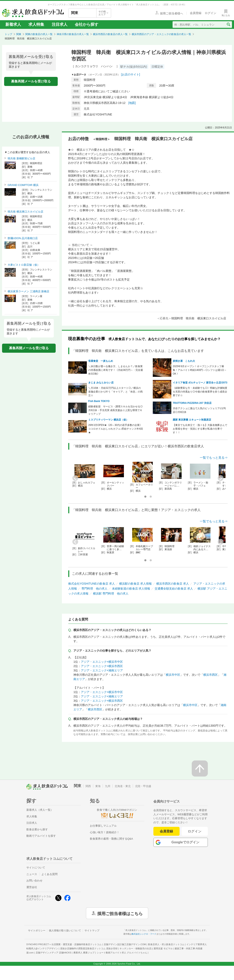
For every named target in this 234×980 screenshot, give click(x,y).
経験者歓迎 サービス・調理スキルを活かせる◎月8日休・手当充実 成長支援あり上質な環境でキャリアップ (115, 410)
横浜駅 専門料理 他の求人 (111, 593)
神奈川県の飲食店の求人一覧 (73, 34)
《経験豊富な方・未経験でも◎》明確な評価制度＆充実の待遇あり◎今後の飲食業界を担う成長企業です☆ (200, 392)
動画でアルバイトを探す (41, 836)
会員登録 (166, 831)
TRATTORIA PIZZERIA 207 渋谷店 (192, 403)
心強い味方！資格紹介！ (105, 832)
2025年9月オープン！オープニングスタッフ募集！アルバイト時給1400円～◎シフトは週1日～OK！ (200, 370)
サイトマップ (92, 931)
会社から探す (87, 24)
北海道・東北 (123, 786)
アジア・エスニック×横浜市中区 (102, 662)
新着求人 (13, 24)
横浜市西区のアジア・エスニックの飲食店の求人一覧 (161, 34)
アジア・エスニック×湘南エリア (102, 670)
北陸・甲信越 (143, 786)
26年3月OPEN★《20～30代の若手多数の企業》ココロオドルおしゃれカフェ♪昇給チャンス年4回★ (116, 429)
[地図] (132, 103)
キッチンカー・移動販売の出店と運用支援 (146, 948)
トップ (8, 34)
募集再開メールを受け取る (31, 81)
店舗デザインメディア (54, 953)
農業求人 (84, 953)
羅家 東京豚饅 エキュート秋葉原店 (192, 420)
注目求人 (60, 24)
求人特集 (36, 24)
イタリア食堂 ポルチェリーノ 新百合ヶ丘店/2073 (200, 383)
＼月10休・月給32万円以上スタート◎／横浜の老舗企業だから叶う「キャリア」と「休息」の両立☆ (115, 392)
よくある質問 (49, 874)
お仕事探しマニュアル (103, 826)
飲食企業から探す (37, 829)
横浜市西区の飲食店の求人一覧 (110, 34)
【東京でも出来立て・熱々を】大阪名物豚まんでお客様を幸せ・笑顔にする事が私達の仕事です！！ (200, 429)
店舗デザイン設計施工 (125, 944)
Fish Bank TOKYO (99, 401)
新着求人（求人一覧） (40, 810)
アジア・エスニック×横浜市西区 (102, 666)
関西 (88, 786)
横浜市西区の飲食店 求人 (173, 584)
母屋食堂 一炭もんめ (101, 361)
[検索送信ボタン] (228, 25)
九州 (108, 786)
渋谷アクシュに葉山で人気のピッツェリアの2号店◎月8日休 (199, 410)
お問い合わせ (34, 881)
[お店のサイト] (131, 74)
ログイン (195, 831)
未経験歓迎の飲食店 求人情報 (131, 589)
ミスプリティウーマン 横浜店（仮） (108, 420)
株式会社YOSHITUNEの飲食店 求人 (92, 584)
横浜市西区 (210, 675)
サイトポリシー (37, 931)
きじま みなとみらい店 (101, 383)
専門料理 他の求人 (94, 589)
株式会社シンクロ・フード (144, 934)
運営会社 (32, 887)
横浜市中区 (173, 675)
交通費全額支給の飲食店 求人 (174, 589)
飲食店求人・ (166, 944)
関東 (19, 34)
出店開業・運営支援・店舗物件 (76, 944)
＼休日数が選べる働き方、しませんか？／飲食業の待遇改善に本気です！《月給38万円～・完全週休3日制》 (116, 370)
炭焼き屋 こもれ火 (184, 361)
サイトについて (36, 868)
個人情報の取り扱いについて (65, 931)
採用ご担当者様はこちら (120, 913)
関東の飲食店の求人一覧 (39, 34)
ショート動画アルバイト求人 (122, 953)
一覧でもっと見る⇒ (214, 458)
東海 (98, 786)
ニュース (32, 874)
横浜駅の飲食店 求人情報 (135, 584)
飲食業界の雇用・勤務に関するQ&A (111, 839)
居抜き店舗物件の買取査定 (89, 948)
